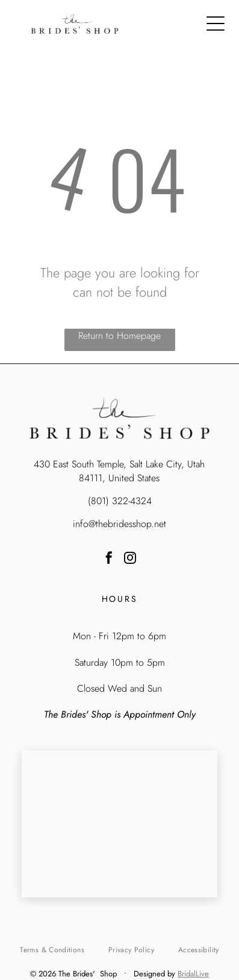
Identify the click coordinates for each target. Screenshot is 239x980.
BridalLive (193, 974)
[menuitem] (52, 950)
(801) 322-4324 (120, 501)
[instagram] (130, 559)
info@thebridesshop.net (119, 524)
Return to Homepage (119, 336)
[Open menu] (216, 24)
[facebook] (109, 559)
